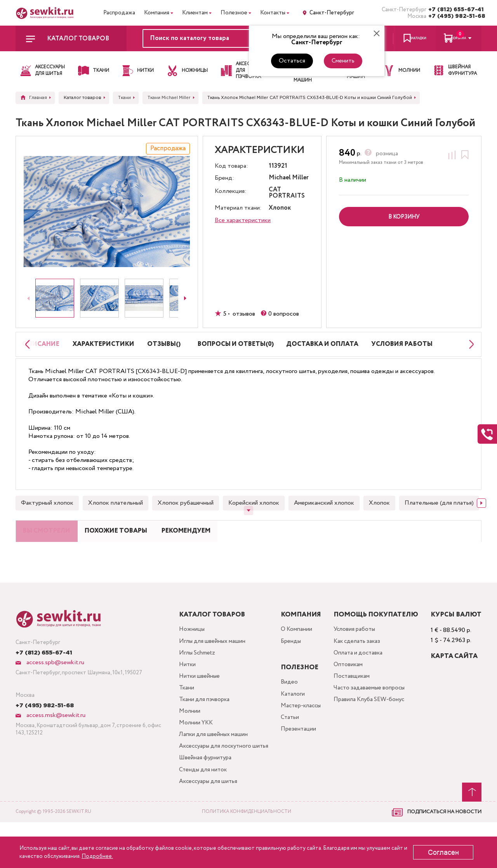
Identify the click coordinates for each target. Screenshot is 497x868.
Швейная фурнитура (201, 802)
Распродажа (119, 13)
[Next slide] (185, 298)
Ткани (181, 715)
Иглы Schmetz (193, 678)
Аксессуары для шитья (204, 827)
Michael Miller (289, 178)
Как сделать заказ (358, 665)
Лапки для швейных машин (209, 765)
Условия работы (356, 653)
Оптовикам (349, 690)
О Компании (294, 653)
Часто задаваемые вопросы (371, 715)
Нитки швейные (195, 702)
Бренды (288, 665)
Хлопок (379, 515)
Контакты (273, 13)
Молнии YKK (191, 752)
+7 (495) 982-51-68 (455, 16)
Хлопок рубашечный (186, 515)
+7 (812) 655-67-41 (455, 10)
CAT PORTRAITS (287, 193)
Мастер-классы (299, 730)
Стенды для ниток (198, 814)
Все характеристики (243, 220)
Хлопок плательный (116, 515)
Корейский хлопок (254, 515)
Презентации (296, 755)
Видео (286, 706)
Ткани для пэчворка (200, 727)
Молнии (184, 740)
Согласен (443, 852)
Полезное (234, 13)
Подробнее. (97, 856)
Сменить (343, 61)
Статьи (287, 743)
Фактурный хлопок (47, 515)
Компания (157, 13)
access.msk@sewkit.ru (55, 739)
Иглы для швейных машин (208, 665)
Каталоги (290, 718)
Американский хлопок (324, 515)
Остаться (292, 61)
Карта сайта (454, 680)
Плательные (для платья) (439, 515)
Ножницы (186, 653)
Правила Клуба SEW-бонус (371, 727)
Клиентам (195, 13)
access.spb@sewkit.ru (55, 686)
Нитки (182, 690)
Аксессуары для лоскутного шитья (212, 783)
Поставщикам (352, 702)
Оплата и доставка (360, 678)
